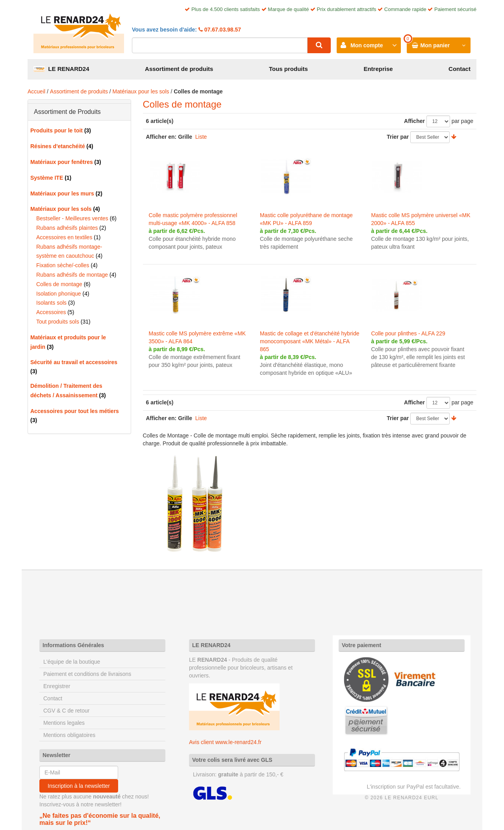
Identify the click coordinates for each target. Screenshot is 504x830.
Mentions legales (64, 723)
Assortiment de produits (179, 69)
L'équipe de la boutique (72, 662)
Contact (460, 69)
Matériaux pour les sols (141, 91)
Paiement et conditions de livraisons (87, 674)
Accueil (36, 91)
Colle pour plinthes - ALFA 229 (408, 333)
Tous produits (288, 69)
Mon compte (367, 45)
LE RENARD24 (61, 69)
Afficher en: (161, 137)
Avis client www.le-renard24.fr (225, 742)
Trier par (398, 137)
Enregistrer (57, 686)
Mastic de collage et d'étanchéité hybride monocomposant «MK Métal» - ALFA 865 (310, 341)
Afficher (414, 121)
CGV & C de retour (67, 711)
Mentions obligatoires (69, 735)
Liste (201, 137)
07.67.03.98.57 (222, 30)
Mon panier (435, 45)
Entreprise (378, 69)
